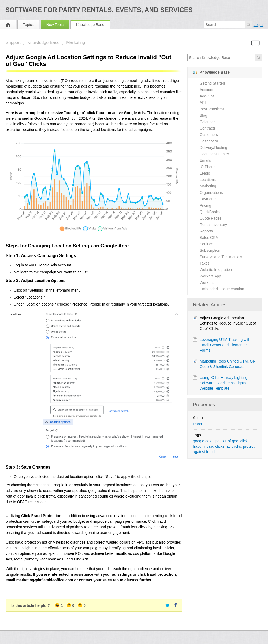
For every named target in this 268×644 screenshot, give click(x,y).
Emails (205, 160)
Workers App (210, 276)
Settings (206, 244)
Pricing (205, 205)
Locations (208, 180)
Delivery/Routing (213, 148)
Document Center (214, 154)
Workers (207, 283)
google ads (202, 441)
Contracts (208, 128)
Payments (208, 199)
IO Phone (208, 167)
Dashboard (209, 141)
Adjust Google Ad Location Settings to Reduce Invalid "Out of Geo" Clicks (228, 323)
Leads (205, 173)
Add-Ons (207, 96)
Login (258, 25)
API (203, 103)
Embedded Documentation (222, 289)
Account (206, 90)
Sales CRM (209, 238)
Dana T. (199, 424)
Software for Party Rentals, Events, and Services (99, 10)
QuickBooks (210, 212)
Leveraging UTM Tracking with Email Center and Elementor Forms (225, 345)
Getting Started (212, 83)
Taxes (205, 263)
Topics (28, 25)
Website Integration (216, 270)
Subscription (210, 250)
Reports (206, 231)
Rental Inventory (213, 225)
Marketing (76, 42)
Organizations (211, 193)
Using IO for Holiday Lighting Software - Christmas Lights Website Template (224, 383)
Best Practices (212, 109)
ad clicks (234, 446)
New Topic (55, 25)
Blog (203, 115)
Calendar (207, 122)
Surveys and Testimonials (221, 257)
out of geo (230, 441)
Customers (209, 135)
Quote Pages (211, 218)
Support (13, 42)
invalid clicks (214, 446)
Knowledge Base (90, 25)
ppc (216, 441)
